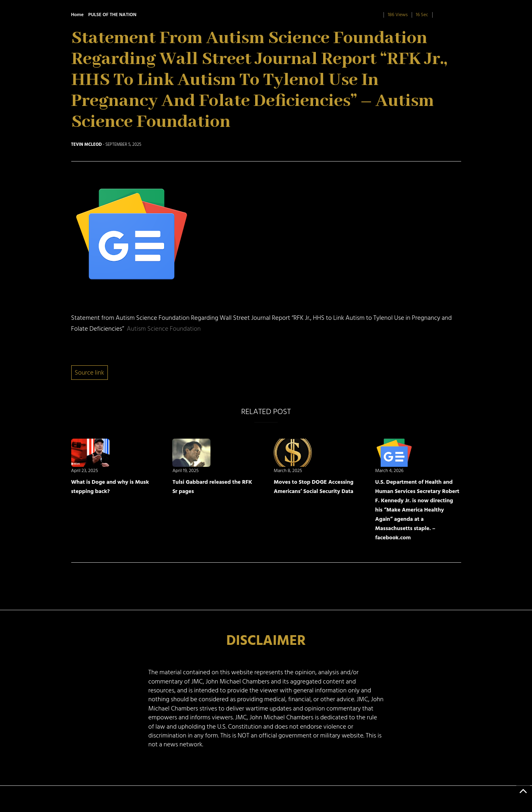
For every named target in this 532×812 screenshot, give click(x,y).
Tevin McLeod (87, 145)
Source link (90, 373)
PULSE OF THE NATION (112, 15)
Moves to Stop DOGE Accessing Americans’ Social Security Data (313, 487)
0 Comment (448, 15)
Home (77, 15)
